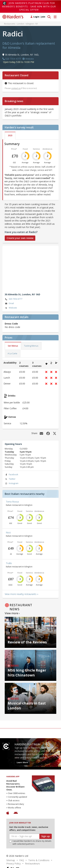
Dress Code (11, 324)
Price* (14, 149)
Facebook (11, 475)
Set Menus (13, 346)
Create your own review (20, 238)
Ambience (47, 149)
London (20, 24)
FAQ (22, 860)
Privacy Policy (14, 864)
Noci (8, 532)
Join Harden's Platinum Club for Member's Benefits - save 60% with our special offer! (29, 6)
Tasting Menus (31, 346)
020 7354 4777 (14, 299)
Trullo (9, 563)
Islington (30, 24)
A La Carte (12, 353)
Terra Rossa (12, 502)
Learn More (22, 762)
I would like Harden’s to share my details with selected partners (30, 842)
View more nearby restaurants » (21, 594)
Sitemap (11, 860)
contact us (16, 88)
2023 (10, 135)
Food (25, 149)
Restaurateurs (32, 864)
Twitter (10, 479)
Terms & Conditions (39, 860)
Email (9, 304)
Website (11, 308)
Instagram (12, 483)
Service (36, 149)
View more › (12, 613)
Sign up (46, 836)
